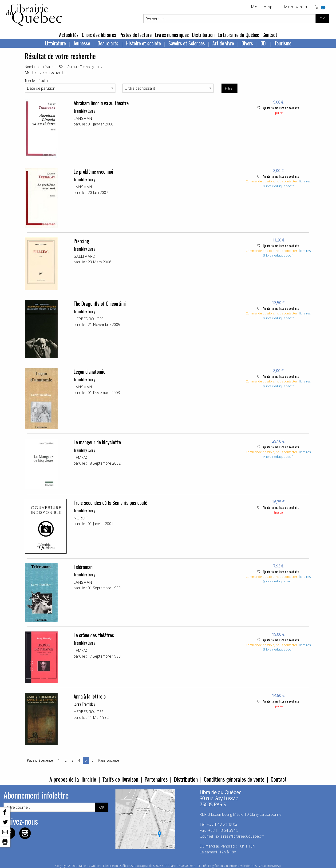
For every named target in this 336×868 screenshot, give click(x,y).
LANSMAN (83, 118)
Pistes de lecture (136, 35)
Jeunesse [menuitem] (82, 43)
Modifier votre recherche (46, 72)
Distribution (203, 35)
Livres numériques (172, 35)
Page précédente (40, 760)
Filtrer (229, 88)
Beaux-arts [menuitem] (108, 43)
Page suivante (109, 760)
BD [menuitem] (264, 43)
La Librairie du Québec (238, 35)
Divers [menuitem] (247, 43)
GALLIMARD (84, 256)
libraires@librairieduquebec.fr (287, 184)
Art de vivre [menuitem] (223, 43)
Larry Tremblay (84, 704)
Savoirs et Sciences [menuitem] (187, 43)
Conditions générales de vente (234, 779)
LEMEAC (81, 458)
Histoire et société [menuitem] (143, 43)
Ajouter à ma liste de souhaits (278, 108)
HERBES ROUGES (89, 319)
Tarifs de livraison (120, 779)
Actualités (69, 35)
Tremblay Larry (84, 111)
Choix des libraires (99, 35)
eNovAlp (276, 866)
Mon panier (296, 7)
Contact (270, 35)
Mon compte (264, 7)
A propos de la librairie (73, 779)
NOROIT (81, 518)
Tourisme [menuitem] (283, 43)
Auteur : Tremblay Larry (85, 67)
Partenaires (156, 779)
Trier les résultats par (41, 81)
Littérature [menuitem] (55, 43)
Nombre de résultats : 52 (44, 67)
